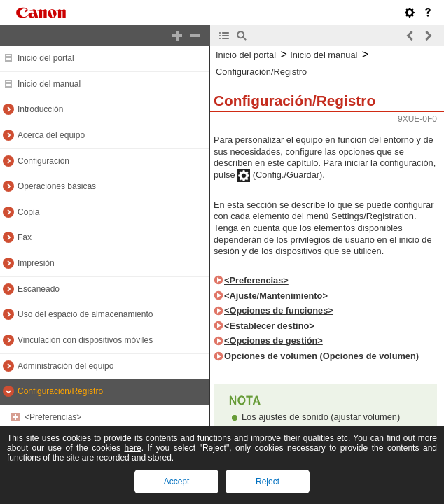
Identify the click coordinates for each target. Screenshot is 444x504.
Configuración (43, 161)
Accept (177, 482)
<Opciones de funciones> (279, 310)
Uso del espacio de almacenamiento (85, 314)
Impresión (36, 263)
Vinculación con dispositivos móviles (85, 340)
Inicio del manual (49, 84)
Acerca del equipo (51, 135)
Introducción (40, 109)
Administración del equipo (65, 366)
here (133, 448)
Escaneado (39, 289)
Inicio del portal (46, 58)
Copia (28, 212)
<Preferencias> (53, 417)
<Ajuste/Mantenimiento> (276, 296)
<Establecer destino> (269, 326)
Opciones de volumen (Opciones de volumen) (321, 356)
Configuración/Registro (60, 391)
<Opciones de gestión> (273, 341)
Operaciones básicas (57, 186)
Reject (268, 482)
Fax (25, 237)
